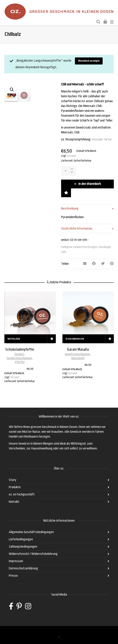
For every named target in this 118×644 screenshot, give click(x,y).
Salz (64, 252)
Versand (71, 156)
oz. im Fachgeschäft (22, 494)
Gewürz (19, 354)
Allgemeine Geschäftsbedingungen (31, 532)
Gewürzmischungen (85, 247)
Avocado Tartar (102, 139)
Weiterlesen (14, 339)
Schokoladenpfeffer (20, 349)
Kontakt (14, 502)
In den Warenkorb (90, 184)
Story (13, 480)
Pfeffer (20, 362)
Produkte (15, 487)
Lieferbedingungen (21, 539)
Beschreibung (70, 209)
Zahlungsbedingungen (23, 547)
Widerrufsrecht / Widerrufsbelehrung (33, 554)
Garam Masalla (78, 349)
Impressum (16, 561)
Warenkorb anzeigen (89, 61)
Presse (13, 576)
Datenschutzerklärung (23, 568)
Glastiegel (105, 247)
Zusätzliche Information (77, 229)
